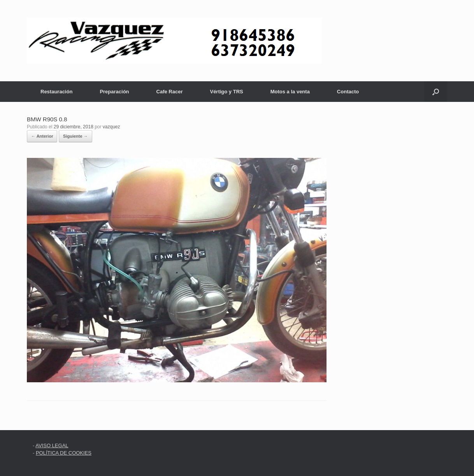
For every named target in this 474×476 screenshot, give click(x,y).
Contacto (348, 92)
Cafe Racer (170, 92)
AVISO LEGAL (52, 445)
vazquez (111, 127)
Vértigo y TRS (226, 92)
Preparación (114, 92)
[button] (436, 92)
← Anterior (42, 136)
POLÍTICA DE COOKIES (64, 453)
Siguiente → (75, 136)
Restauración (56, 92)
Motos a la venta (290, 92)
